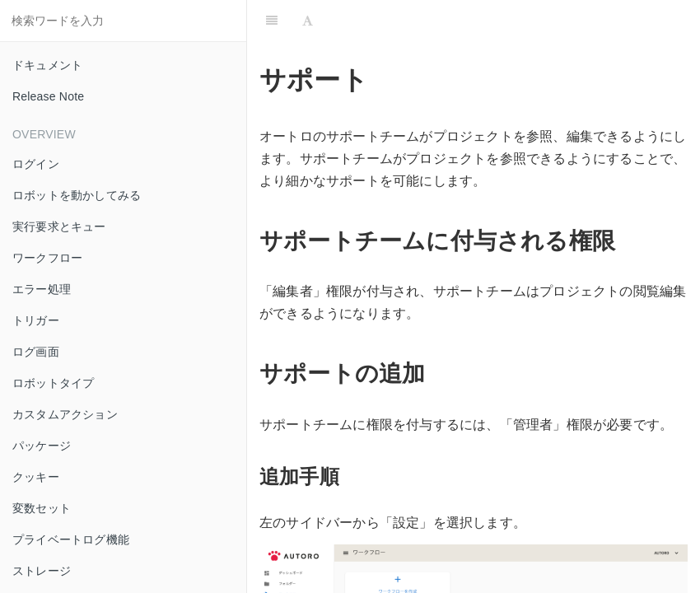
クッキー (36, 477)
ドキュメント (47, 65)
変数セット (42, 508)
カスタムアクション (65, 414)
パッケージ (42, 446)
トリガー (36, 320)
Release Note (48, 96)
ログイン (36, 164)
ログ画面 (36, 352)
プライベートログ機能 (71, 539)
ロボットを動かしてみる (77, 195)
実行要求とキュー (59, 226)
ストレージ (42, 571)
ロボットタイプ (53, 383)
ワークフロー (47, 258)
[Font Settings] (308, 21)
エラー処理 (42, 289)
